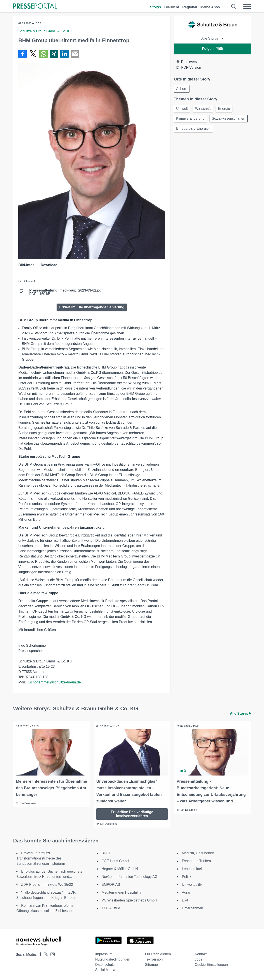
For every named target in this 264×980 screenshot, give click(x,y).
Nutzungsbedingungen (113, 959)
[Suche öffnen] (234, 7)
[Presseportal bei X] (45, 954)
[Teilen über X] (33, 54)
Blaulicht (172, 7)
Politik (187, 876)
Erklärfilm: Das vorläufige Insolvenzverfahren (132, 813)
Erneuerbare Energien (194, 141)
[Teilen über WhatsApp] (43, 54)
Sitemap (152, 964)
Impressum (104, 954)
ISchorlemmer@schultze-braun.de (54, 682)
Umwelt (182, 109)
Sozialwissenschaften (193, 130)
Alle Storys (212, 38)
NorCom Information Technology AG (130, 876)
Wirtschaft (204, 109)
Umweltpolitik (192, 884)
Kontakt (201, 954)
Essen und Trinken (196, 860)
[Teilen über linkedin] (64, 54)
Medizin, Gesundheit (198, 853)
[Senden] (75, 54)
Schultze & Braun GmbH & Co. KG (45, 31)
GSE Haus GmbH (115, 860)
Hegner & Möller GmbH (120, 868)
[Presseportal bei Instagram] (51, 953)
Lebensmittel (192, 868)
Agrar (186, 892)
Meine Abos (210, 7)
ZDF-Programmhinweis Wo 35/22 (47, 884)
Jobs (198, 959)
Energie (227, 109)
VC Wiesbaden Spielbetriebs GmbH (129, 900)
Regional (190, 7)
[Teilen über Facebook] (23, 54)
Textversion (154, 959)
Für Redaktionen (158, 954)
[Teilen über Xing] (54, 54)
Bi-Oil (106, 853)
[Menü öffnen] (247, 7)
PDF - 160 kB (66, 292)
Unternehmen (192, 908)
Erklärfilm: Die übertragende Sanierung (92, 307)
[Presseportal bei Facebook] (39, 954)
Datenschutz (105, 964)
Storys (156, 7)
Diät (185, 900)
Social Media (105, 969)
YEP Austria (111, 908)
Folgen (212, 49)
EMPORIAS (111, 884)
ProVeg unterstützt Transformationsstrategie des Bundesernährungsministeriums (41, 858)
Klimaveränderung (191, 120)
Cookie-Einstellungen (211, 964)
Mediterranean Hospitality (121, 892)
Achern (182, 89)
